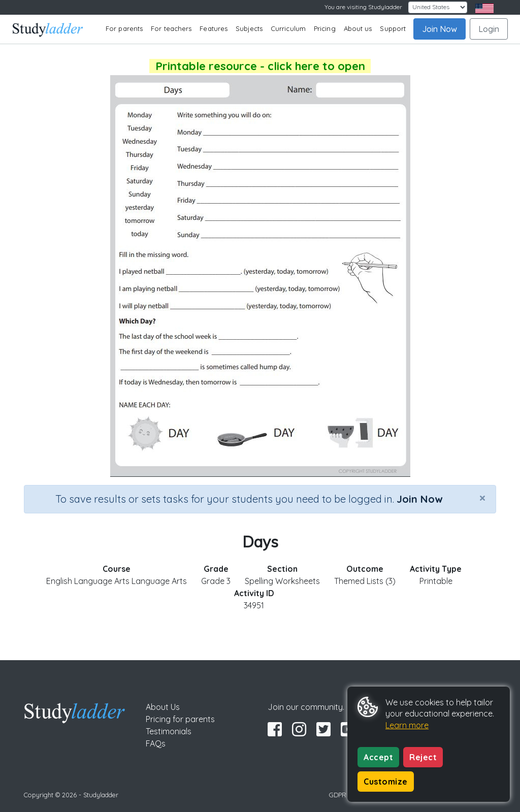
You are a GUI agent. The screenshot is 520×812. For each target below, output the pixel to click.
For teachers (171, 28)
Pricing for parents (180, 719)
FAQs (156, 743)
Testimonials (169, 731)
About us (358, 28)
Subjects (249, 28)
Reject (423, 757)
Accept (378, 757)
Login (489, 29)
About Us (163, 707)
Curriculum (288, 28)
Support (393, 28)
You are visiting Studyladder (363, 7)
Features (214, 28)
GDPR (338, 795)
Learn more (407, 725)
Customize (386, 782)
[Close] (482, 498)
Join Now (440, 29)
